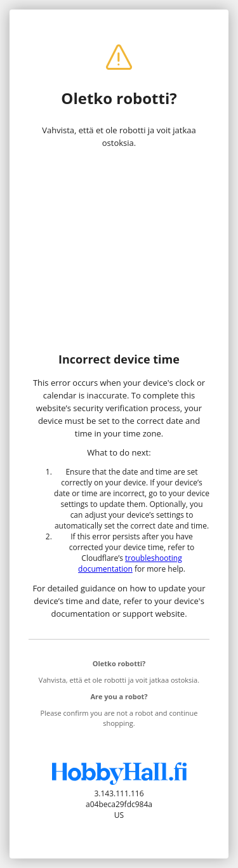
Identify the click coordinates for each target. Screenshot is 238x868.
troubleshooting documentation (130, 563)
